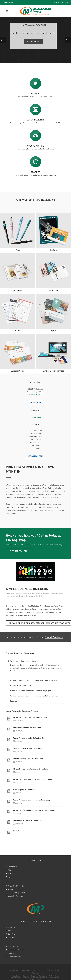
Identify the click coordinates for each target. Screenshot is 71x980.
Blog (9, 925)
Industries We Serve (15, 891)
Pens (18, 250)
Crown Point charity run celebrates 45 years (30, 717)
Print (10, 865)
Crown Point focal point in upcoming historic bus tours (34, 810)
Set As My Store (36, 456)
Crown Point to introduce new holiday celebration (32, 779)
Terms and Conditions (39, 971)
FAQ (9, 887)
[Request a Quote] (36, 109)
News (23, 887)
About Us (11, 922)
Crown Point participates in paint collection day (32, 800)
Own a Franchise (14, 941)
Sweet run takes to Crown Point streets (28, 748)
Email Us (35, 402)
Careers (11, 948)
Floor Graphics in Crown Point (25, 790)
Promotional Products (16, 881)
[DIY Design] (36, 83)
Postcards (53, 290)
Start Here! (33, 41)
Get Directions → (36, 395)
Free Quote (10, 2)
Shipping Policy (36, 974)
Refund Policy (54, 971)
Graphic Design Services (53, 371)
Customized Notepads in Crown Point (28, 821)
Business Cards (18, 371)
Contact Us (12, 932)
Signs (10, 872)
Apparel (11, 884)
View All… (17, 831)
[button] (3, 40)
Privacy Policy (16, 971)
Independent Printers (16, 945)
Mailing (10, 868)
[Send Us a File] (36, 136)
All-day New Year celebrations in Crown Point (31, 769)
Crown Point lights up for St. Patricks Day (29, 738)
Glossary (16, 887)
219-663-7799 (62, 2)
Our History (12, 929)
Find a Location (13, 861)
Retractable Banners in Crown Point (27, 728)
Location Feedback (15, 951)
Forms (18, 331)
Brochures (18, 290)
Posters (53, 250)
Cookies (26, 971)
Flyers (53, 331)
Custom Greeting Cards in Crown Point (28, 759)
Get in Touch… (19, 551)
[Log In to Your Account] (36, 162)
